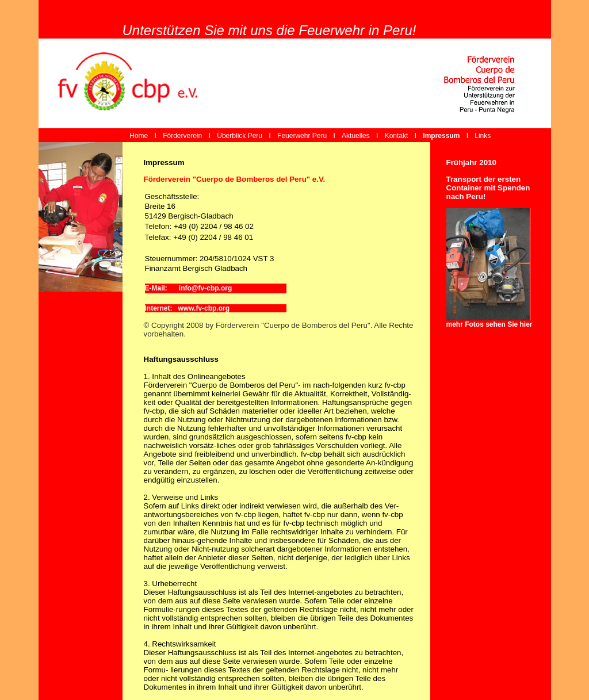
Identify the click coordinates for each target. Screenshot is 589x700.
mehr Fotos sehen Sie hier (489, 324)
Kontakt (397, 136)
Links (483, 136)
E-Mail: (158, 288)
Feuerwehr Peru (302, 136)
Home (138, 136)
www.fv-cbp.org (204, 308)
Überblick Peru (240, 136)
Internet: (162, 308)
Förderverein (182, 136)
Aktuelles (356, 136)
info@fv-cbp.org (202, 288)
